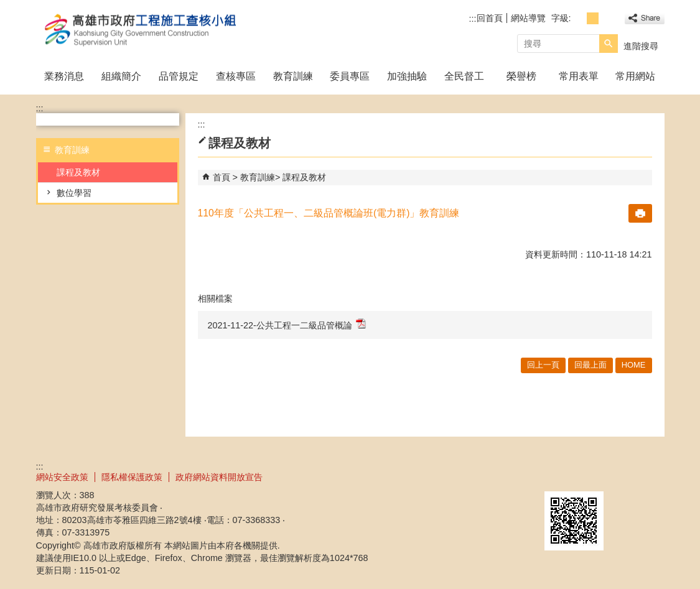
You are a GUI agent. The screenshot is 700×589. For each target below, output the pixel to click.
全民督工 (464, 76)
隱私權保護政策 (132, 477)
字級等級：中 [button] (593, 18)
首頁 (222, 177)
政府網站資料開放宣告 (219, 477)
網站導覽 (528, 18)
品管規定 (179, 76)
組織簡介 (121, 76)
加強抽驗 (407, 76)
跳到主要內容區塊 (7, 7)
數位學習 (74, 193)
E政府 (558, 475)
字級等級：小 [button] (579, 18)
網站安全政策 (62, 477)
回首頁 (490, 18)
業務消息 (64, 76)
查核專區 (236, 76)
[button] (609, 44)
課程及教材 (78, 172)
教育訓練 (293, 76)
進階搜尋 (641, 46)
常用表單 (579, 76)
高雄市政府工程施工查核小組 (141, 30)
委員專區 (350, 76)
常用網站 (635, 76)
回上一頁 (543, 365)
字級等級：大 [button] (606, 18)
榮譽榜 (521, 76)
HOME (634, 365)
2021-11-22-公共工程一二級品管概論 (287, 324)
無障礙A (619, 476)
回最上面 (590, 365)
